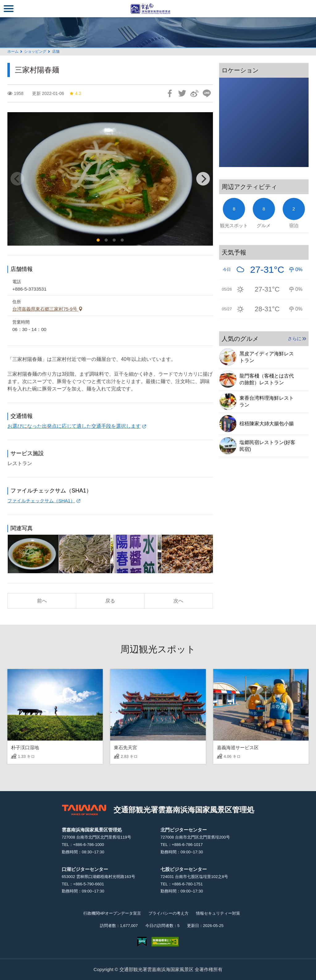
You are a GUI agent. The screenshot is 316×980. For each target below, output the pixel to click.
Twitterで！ (182, 93)
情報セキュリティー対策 (218, 913)
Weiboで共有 (194, 93)
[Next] (203, 179)
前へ (42, 601)
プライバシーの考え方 (168, 913)
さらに (295, 339)
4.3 (75, 93)
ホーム (13, 51)
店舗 (56, 51)
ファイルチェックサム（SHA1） (41, 501)
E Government (142, 942)
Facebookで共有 (170, 93)
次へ (178, 601)
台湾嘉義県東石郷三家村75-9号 (45, 309)
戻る (110, 601)
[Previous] (17, 179)
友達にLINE (207, 93)
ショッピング (35, 51)
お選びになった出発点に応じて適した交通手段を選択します (74, 426)
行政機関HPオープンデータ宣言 (112, 913)
